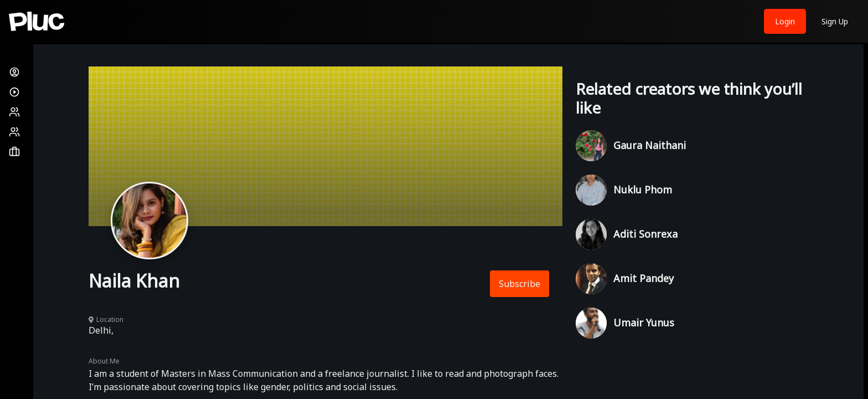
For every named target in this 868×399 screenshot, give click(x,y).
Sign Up (835, 21)
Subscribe (520, 284)
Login (785, 21)
